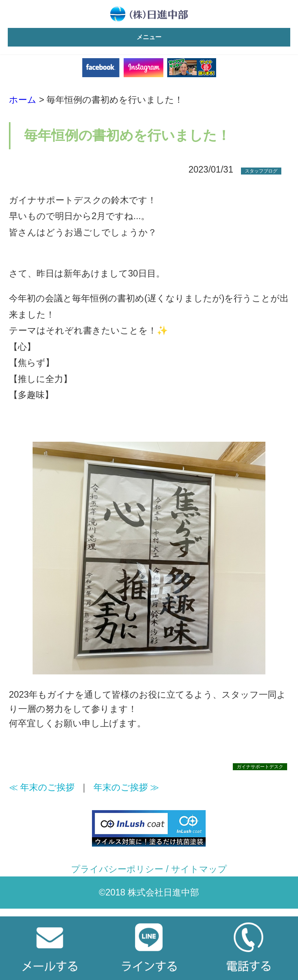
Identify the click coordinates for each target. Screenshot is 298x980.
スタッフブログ (261, 171)
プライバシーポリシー (117, 869)
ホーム (23, 100)
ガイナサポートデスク (260, 767)
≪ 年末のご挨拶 (42, 787)
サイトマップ (199, 869)
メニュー (149, 37)
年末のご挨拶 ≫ (126, 787)
